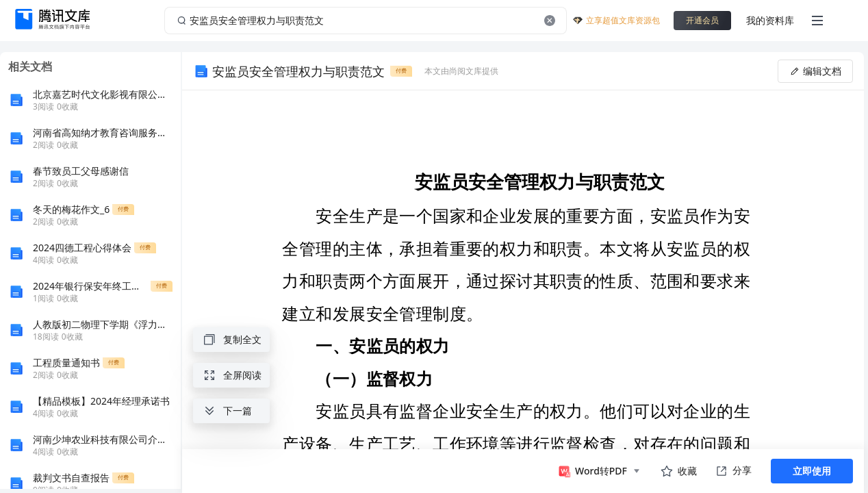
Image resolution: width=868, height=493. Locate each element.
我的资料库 (770, 20)
